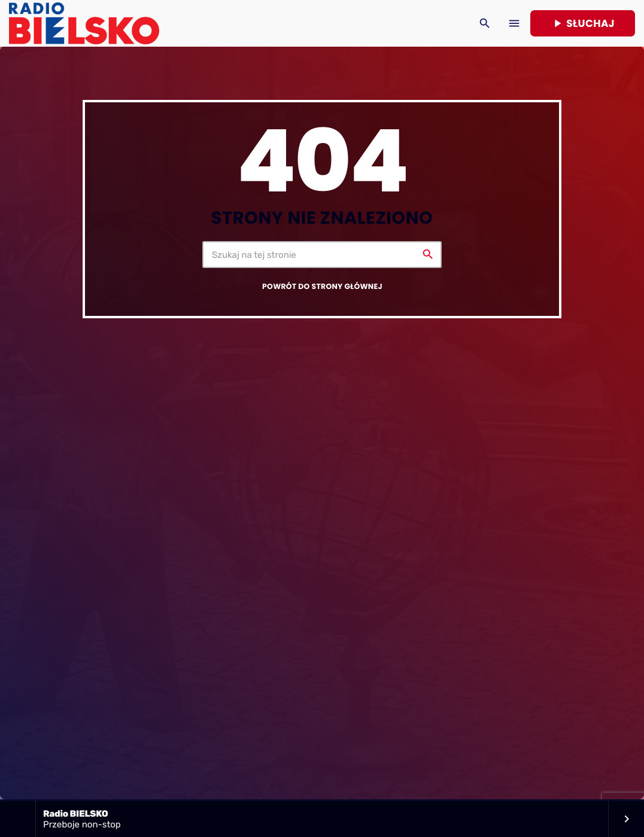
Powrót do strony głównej (322, 287)
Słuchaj (583, 23)
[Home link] (84, 23)
